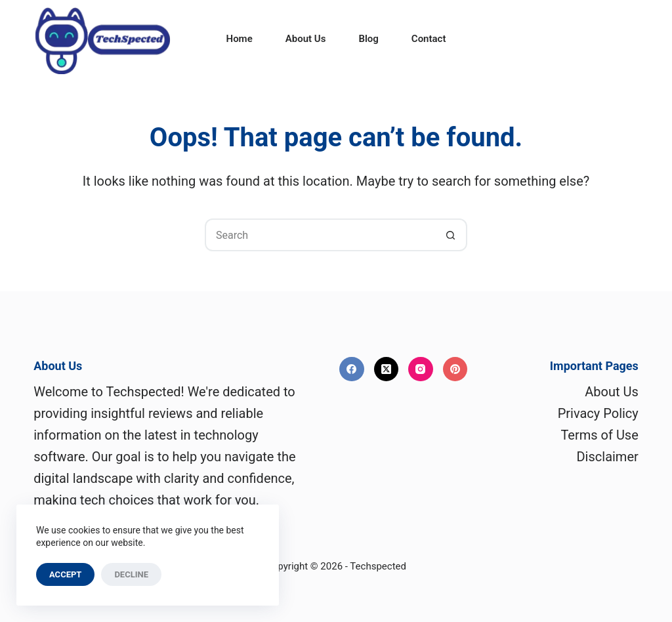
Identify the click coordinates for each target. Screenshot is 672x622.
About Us (612, 392)
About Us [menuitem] (306, 39)
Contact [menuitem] (429, 39)
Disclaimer (607, 457)
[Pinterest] (455, 369)
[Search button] (451, 235)
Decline (131, 574)
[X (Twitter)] (387, 369)
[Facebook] (352, 369)
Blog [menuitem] (368, 39)
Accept (65, 574)
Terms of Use (599, 435)
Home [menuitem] (240, 39)
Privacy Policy (598, 413)
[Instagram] (421, 369)
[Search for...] (320, 235)
